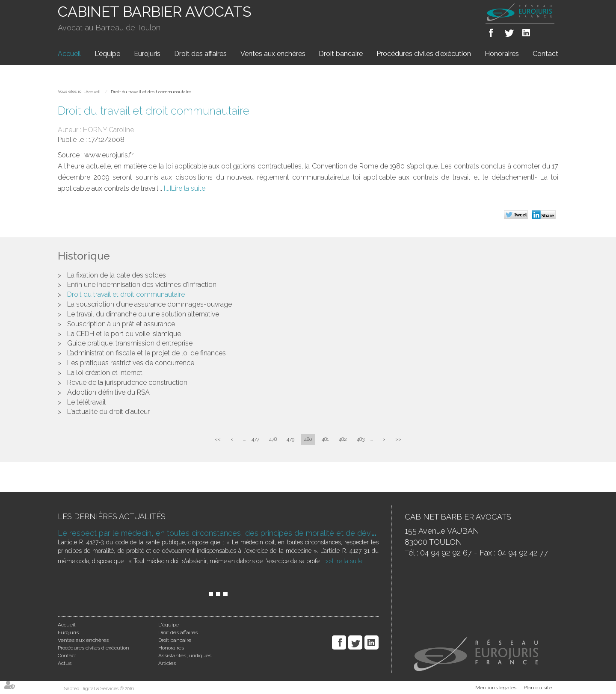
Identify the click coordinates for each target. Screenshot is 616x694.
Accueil (69, 54)
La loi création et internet (105, 373)
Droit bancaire (341, 54)
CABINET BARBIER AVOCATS (155, 12)
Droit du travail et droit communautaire (151, 92)
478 (273, 439)
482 (343, 439)
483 (361, 439)
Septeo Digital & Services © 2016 (99, 689)
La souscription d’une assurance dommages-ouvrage (150, 304)
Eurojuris (147, 54)
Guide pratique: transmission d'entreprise (130, 343)
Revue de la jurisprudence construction (127, 382)
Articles (167, 663)
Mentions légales (496, 688)
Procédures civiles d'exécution (424, 54)
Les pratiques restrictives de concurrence (131, 363)
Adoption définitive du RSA (108, 392)
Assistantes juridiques (185, 656)
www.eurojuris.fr (109, 155)
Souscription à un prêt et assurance (121, 324)
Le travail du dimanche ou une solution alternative (143, 314)
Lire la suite (188, 188)
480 (308, 439)
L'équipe (107, 54)
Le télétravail (86, 402)
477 (255, 439)
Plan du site (538, 688)
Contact (545, 54)
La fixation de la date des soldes (117, 275)
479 (290, 439)
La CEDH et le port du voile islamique (124, 334)
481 (325, 439)
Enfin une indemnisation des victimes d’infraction (142, 285)
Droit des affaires (200, 54)
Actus (65, 663)
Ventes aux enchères (273, 54)
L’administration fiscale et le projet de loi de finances (147, 353)
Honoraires (502, 54)
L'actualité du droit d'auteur (108, 412)
